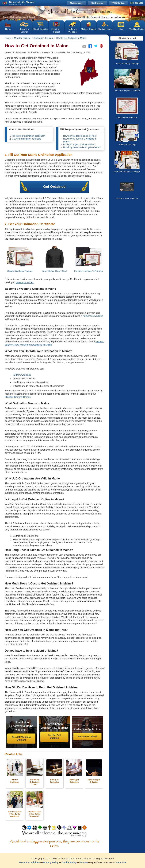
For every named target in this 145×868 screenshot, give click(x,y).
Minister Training (89, 29)
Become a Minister (24, 30)
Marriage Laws (105, 29)
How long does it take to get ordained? (82, 147)
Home (8, 29)
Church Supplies (40, 29)
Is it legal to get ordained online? (79, 144)
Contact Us (120, 862)
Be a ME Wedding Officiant (21, 738)
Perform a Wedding (72, 30)
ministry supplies (25, 282)
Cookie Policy (69, 862)
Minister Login (77, 3)
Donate (84, 862)
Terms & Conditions (29, 862)
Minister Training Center (17, 397)
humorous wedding (93, 316)
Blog (121, 29)
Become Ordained (88, 736)
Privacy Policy (51, 862)
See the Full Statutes (54, 737)
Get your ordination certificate (27, 139)
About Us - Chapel (56, 30)
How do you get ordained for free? (80, 136)
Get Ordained (97, 3)
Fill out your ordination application (29, 136)
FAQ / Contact (118, 3)
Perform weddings (22, 375)
